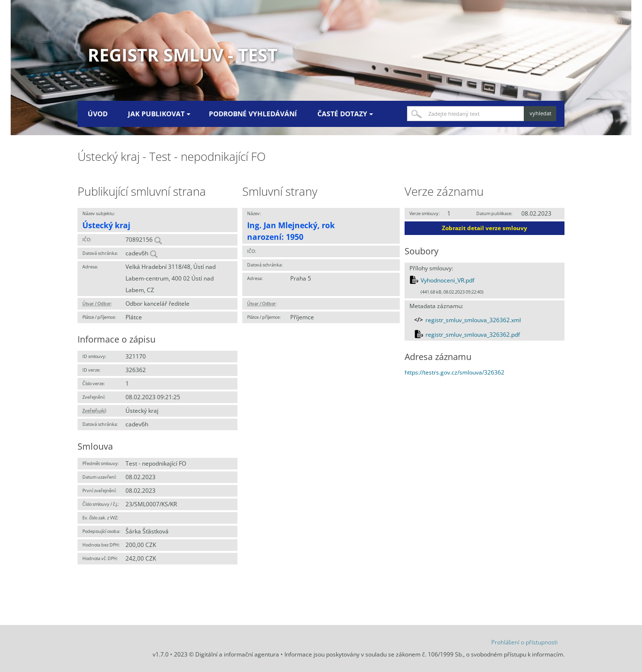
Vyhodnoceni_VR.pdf (447, 280)
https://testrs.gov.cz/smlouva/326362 (454, 372)
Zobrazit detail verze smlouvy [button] (485, 228)
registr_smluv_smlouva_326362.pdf (473, 335)
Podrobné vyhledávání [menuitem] (253, 114)
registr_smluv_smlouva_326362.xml (473, 320)
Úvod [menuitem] (98, 114)
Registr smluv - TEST (183, 55)
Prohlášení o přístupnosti (525, 642)
